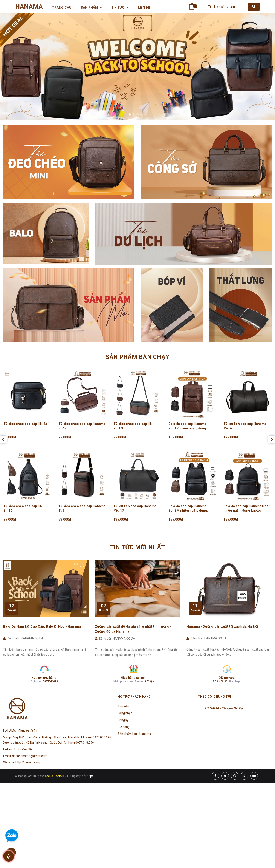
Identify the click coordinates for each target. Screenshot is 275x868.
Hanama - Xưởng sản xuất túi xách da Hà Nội (222, 627)
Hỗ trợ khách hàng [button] (134, 697)
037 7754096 (23, 749)
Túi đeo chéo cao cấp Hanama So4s (82, 426)
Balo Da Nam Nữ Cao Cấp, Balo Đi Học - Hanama (42, 627)
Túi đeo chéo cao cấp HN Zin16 (23, 508)
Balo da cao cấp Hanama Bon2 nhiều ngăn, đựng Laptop (247, 508)
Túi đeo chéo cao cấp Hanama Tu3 (82, 508)
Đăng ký (123, 720)
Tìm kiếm (124, 706)
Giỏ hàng (124, 727)
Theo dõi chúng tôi (215, 697)
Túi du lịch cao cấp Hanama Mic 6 (245, 426)
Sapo (90, 776)
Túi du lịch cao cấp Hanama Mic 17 (135, 508)
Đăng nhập (125, 713)
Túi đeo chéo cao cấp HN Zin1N (133, 426)
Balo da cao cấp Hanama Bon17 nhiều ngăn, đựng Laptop (187, 426)
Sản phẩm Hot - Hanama (134, 734)
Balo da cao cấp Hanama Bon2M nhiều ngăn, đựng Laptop (188, 508)
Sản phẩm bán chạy (138, 357)
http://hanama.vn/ (28, 762)
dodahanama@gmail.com (30, 756)
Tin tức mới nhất (137, 547)
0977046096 (50, 681)
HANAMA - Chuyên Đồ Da (224, 708)
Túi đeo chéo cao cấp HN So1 (27, 424)
